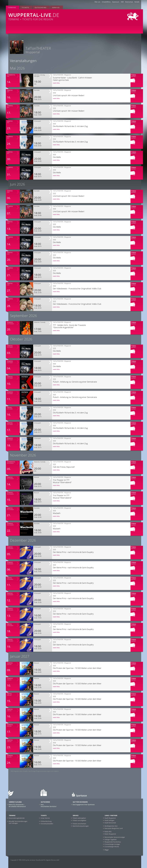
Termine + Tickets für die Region (46, 15)
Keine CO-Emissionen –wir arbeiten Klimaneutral (17, 805)
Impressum (116, 2)
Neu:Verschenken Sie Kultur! (49, 805)
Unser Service (45, 818)
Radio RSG (108, 832)
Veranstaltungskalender (17, 818)
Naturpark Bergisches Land (114, 828)
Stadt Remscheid (110, 823)
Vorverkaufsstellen (47, 824)
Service (56, 7)
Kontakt (137, 2)
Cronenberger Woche (112, 847)
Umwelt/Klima (106, 2)
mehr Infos (56, 83)
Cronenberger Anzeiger (112, 844)
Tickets (25, 7)
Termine (12, 7)
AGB (122, 2)
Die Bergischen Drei (111, 826)
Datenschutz (129, 2)
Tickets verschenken (79, 824)
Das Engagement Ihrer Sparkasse (84, 805)
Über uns (97, 2)
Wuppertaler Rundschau (113, 842)
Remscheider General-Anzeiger (115, 837)
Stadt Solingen (109, 820)
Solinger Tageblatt (111, 839)
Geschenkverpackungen (81, 826)
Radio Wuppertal (110, 834)
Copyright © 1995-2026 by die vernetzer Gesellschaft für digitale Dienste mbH (35, 860)
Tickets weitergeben (79, 818)
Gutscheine (41, 7)
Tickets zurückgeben (79, 820)
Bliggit (107, 850)
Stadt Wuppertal (110, 818)
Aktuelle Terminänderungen (18, 822)
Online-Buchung (46, 821)
